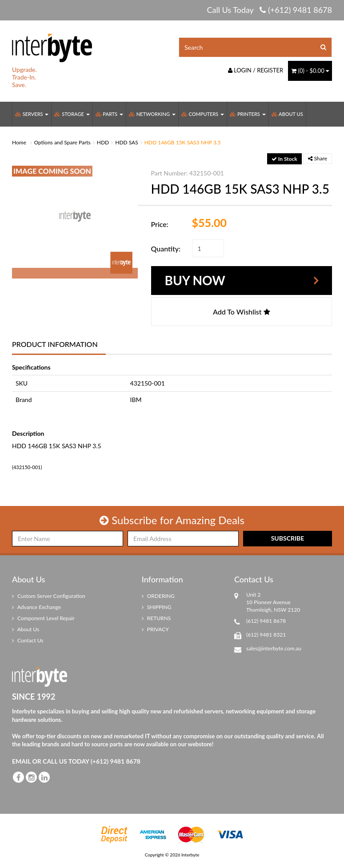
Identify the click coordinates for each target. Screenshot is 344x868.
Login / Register (256, 70)
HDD (103, 142)
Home (19, 142)
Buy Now (195, 280)
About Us (287, 114)
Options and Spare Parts (62, 142)
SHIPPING (157, 607)
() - (310, 71)
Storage (72, 114)
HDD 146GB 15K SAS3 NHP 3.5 (183, 142)
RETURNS (156, 618)
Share (318, 158)
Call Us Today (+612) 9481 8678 (269, 10)
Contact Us (28, 640)
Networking (152, 114)
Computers (203, 114)
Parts (109, 114)
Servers (32, 114)
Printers (248, 114)
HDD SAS (126, 142)
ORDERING (158, 596)
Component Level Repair (43, 618)
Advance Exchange (36, 607)
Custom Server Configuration (49, 596)
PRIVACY (155, 629)
